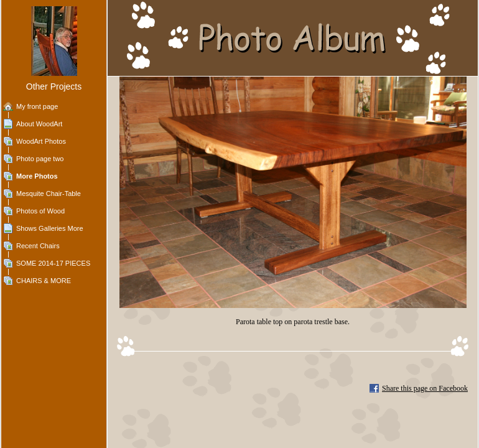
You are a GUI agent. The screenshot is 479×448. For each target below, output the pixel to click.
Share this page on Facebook (425, 388)
